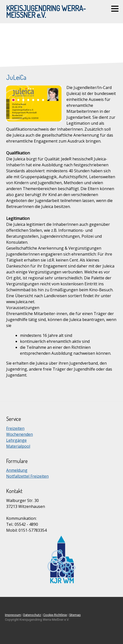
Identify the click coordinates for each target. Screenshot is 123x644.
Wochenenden (20, 434)
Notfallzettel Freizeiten (27, 476)
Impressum (13, 615)
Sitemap (75, 615)
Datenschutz (32, 615)
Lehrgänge (16, 440)
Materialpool (18, 446)
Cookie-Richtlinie (55, 615)
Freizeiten (15, 428)
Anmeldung (17, 470)
